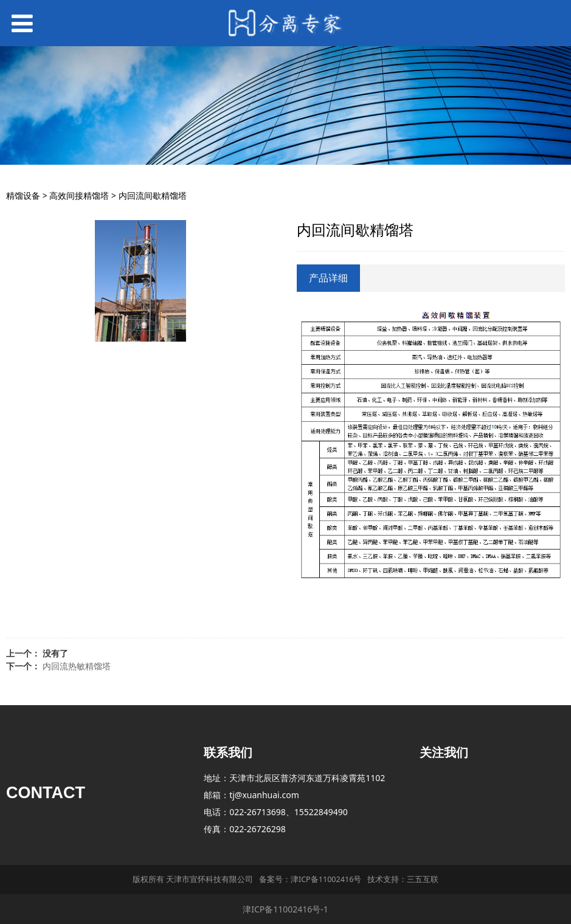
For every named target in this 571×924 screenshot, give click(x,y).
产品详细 (328, 278)
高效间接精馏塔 (79, 195)
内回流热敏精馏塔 (77, 666)
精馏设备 (23, 195)
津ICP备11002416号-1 (285, 909)
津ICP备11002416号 (326, 879)
